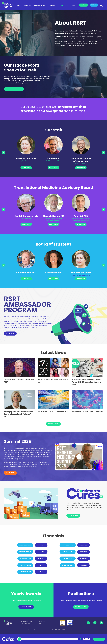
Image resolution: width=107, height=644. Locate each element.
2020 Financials (68, 558)
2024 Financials (68, 545)
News (74, 5)
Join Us (94, 5)
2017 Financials (25, 572)
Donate (84, 5)
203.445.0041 (42, 621)
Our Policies (74, 630)
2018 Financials (68, 565)
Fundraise (53, 5)
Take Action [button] (73, 516)
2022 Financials (68, 552)
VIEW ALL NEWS (53, 424)
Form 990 (41, 545)
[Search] (101, 5)
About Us (65, 5)
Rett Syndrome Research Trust (39, 630)
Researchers (40, 5)
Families (27, 5)
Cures (18, 5)
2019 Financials (25, 565)
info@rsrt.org (42, 623)
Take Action (99, 639)
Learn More (10, 334)
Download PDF (26, 607)
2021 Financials (25, 558)
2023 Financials (25, 552)
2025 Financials (25, 545)
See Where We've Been (14, 89)
